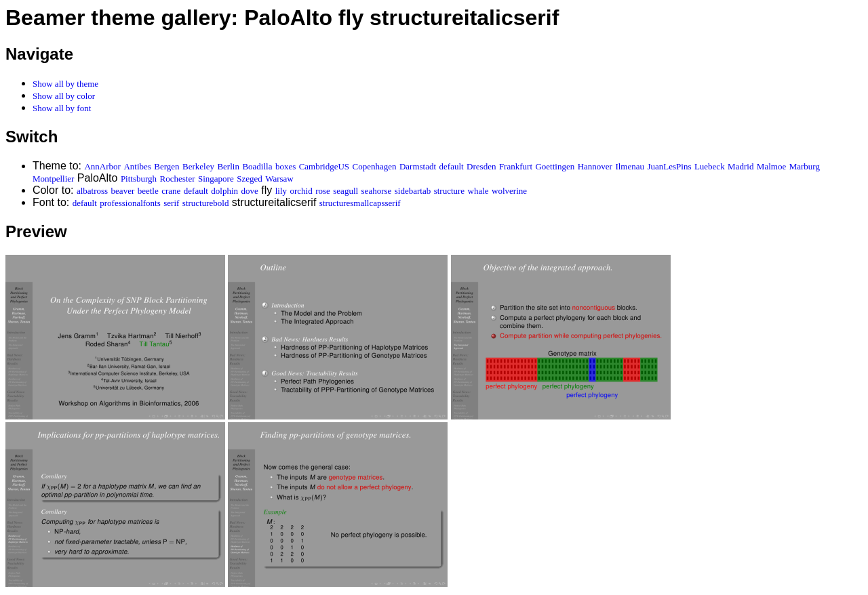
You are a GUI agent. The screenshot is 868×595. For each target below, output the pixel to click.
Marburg (805, 166)
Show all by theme (65, 84)
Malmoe (771, 166)
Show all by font (62, 108)
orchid (301, 191)
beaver (123, 191)
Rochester (178, 179)
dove (250, 191)
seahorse (377, 191)
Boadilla (257, 166)
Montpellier (53, 179)
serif (171, 203)
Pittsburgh (139, 179)
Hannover (595, 166)
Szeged (250, 179)
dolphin (224, 191)
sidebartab (413, 191)
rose (323, 191)
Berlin (228, 166)
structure (449, 191)
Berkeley (198, 166)
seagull (346, 191)
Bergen (166, 166)
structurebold (206, 203)
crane (171, 191)
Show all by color (64, 96)
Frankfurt (516, 166)
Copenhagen (375, 166)
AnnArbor (102, 166)
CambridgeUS (324, 166)
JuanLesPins (669, 166)
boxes (285, 166)
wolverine (509, 191)
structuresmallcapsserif (360, 203)
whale (478, 191)
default (452, 166)
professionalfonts (130, 203)
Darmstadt (418, 166)
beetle (148, 191)
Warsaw (279, 179)
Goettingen (555, 166)
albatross (92, 191)
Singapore (216, 179)
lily (281, 191)
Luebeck (710, 166)
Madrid (741, 166)
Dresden (481, 166)
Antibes (137, 166)
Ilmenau (630, 166)
